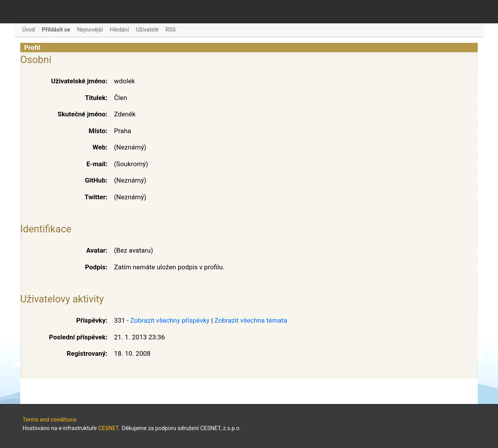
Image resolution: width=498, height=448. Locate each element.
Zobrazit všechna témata (251, 320)
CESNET (108, 428)
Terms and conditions (50, 420)
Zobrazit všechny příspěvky (170, 320)
